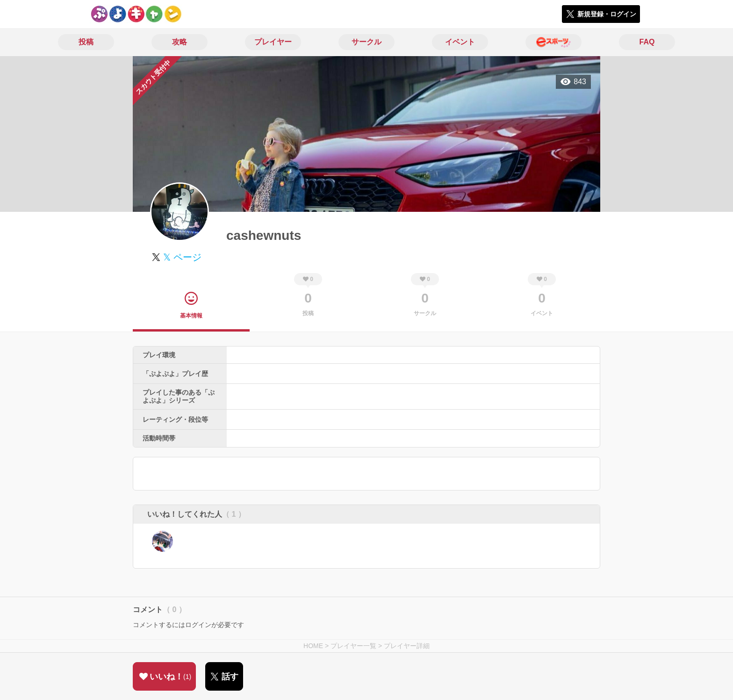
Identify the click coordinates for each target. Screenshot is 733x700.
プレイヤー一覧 (353, 646)
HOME (313, 646)
